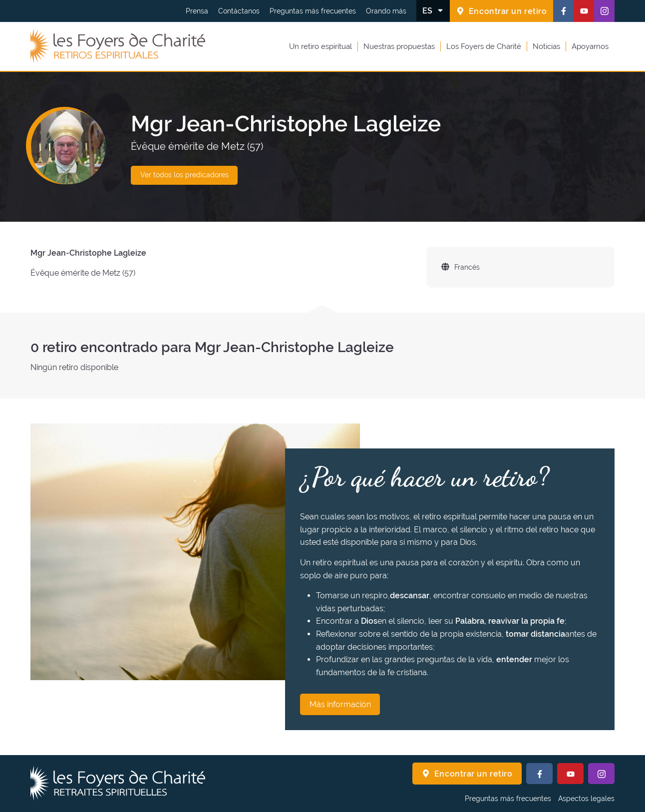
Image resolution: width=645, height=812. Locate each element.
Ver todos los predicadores (184, 175)
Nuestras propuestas (399, 46)
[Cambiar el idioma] (433, 10)
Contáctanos (239, 11)
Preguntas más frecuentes (313, 11)
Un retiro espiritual (321, 46)
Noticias (546, 46)
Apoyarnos (590, 46)
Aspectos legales (586, 799)
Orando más (386, 11)
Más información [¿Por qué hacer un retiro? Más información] (340, 704)
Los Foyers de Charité (484, 46)
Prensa (197, 11)
